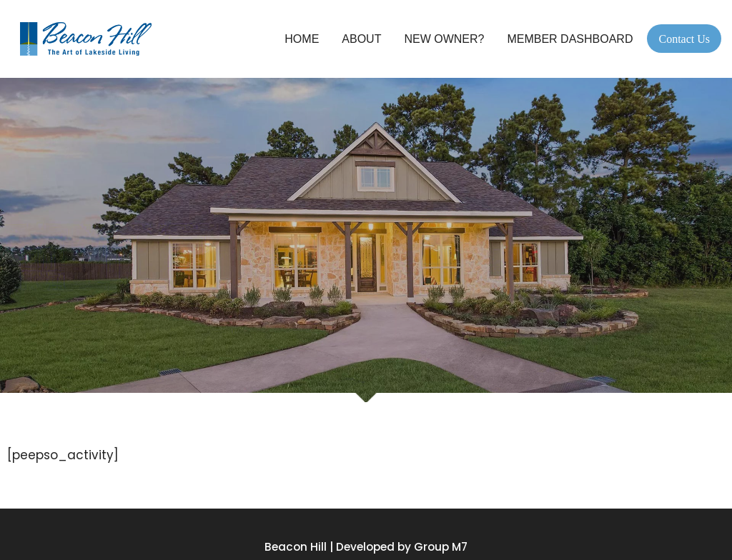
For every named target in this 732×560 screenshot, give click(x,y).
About (361, 39)
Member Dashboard (570, 39)
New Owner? (444, 39)
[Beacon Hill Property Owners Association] (89, 39)
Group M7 (441, 547)
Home (302, 39)
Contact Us (684, 39)
